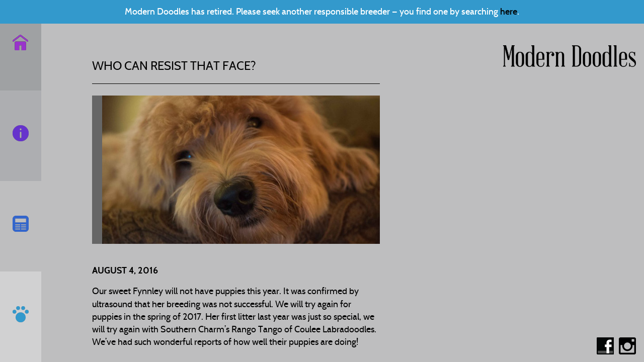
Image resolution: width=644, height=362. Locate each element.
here (509, 12)
